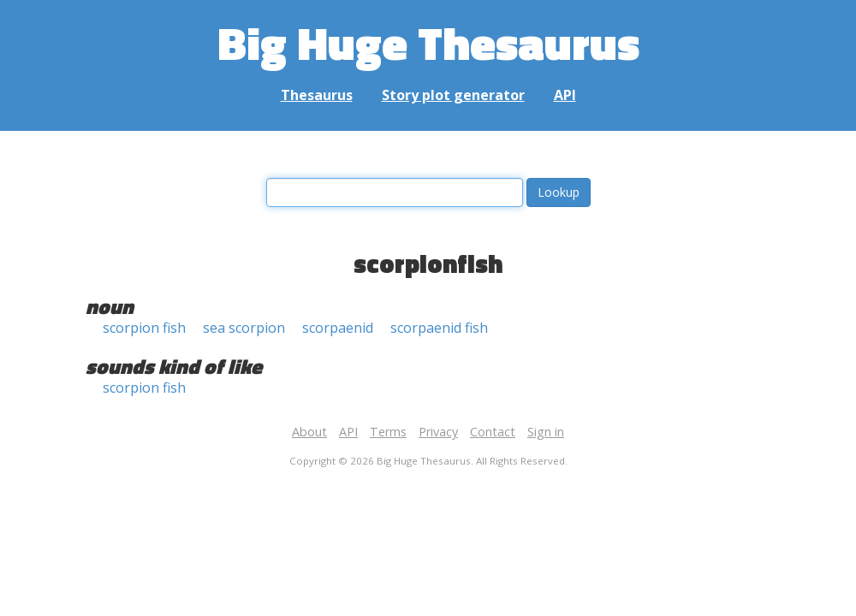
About (309, 432)
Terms (388, 432)
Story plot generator (453, 95)
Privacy (438, 432)
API (565, 95)
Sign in (546, 432)
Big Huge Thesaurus (428, 42)
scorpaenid (338, 328)
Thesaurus (317, 95)
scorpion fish (144, 328)
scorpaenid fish (439, 328)
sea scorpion (244, 328)
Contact (493, 432)
